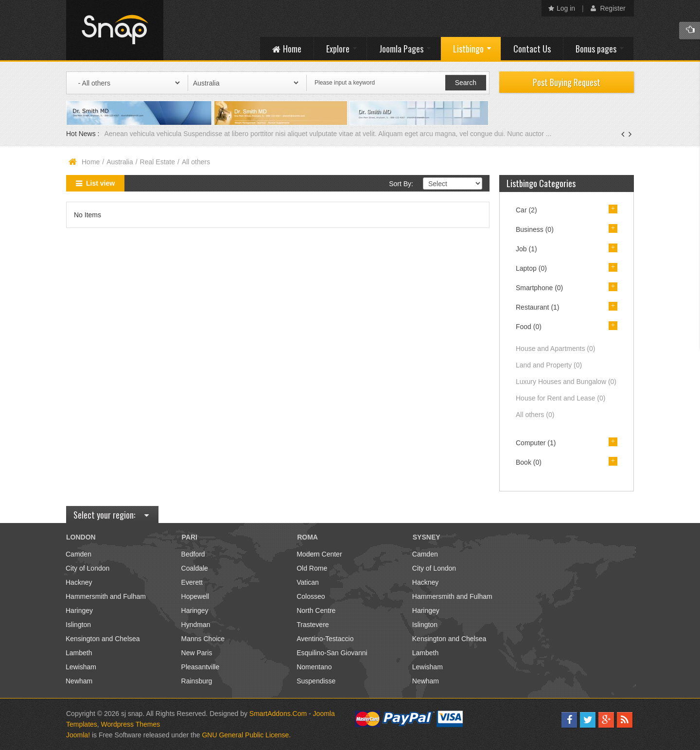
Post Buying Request (567, 82)
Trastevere (313, 625)
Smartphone (539, 288)
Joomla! (78, 735)
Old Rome (312, 568)
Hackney (79, 582)
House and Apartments (555, 349)
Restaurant (538, 307)
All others (535, 415)
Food (529, 327)
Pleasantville (201, 667)
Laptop (531, 268)
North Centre (316, 610)
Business (535, 229)
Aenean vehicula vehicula (144, 134)
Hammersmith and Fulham (106, 596)
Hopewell (195, 596)
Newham (79, 681)
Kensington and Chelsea (103, 639)
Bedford (193, 554)
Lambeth (79, 653)
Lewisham (81, 667)
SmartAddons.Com (278, 714)
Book (529, 462)
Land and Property (549, 365)
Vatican (308, 582)
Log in (562, 8)
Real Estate (157, 162)
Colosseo (311, 596)
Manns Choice (203, 639)
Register (608, 8)
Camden (79, 554)
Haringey (79, 610)
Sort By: (401, 184)
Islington (78, 625)
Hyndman (196, 625)
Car (526, 210)
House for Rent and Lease (560, 398)
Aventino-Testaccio (325, 639)
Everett (192, 582)
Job (526, 249)
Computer (536, 443)
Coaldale (195, 568)
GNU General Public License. (246, 735)
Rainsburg (197, 681)
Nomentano (314, 667)
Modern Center (319, 554)
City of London (87, 568)
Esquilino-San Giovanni (332, 653)
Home (91, 162)
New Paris (197, 653)
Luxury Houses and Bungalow (566, 382)
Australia (120, 162)
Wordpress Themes (131, 724)
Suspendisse (316, 681)
